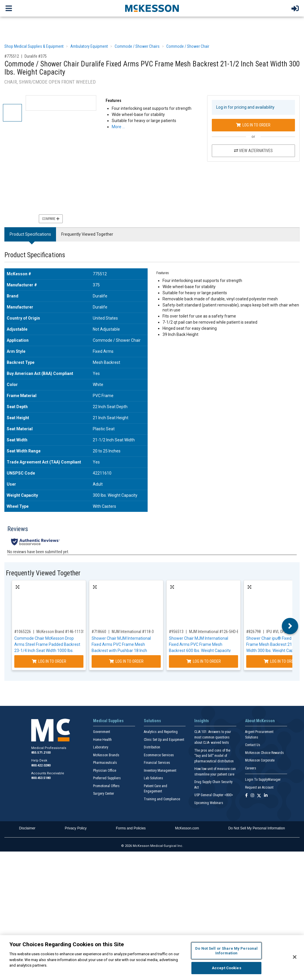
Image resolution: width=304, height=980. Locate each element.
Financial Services (157, 763)
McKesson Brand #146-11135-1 (62, 632)
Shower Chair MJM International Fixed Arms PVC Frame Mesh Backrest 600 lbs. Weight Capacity (200, 644)
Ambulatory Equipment (89, 46)
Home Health (102, 740)
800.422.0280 (41, 765)
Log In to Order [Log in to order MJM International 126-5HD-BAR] (204, 661)
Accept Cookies (227, 968)
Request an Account (259, 787)
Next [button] (290, 626)
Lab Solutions (153, 778)
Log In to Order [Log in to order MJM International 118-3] (126, 661)
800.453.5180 (41, 778)
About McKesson (260, 721)
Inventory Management (160, 771)
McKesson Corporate (260, 760)
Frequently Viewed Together (87, 234)
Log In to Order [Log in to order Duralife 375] (253, 125)
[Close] (295, 957)
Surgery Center (104, 794)
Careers (251, 768)
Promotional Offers (106, 786)
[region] (152, 958)
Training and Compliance (162, 799)
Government (102, 732)
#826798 (254, 632)
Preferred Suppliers (107, 778)
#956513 (176, 632)
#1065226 (23, 632)
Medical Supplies (108, 721)
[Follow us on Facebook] (246, 796)
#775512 (12, 56)
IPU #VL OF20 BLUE (282, 632)
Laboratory (101, 747)
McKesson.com (187, 828)
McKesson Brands (106, 755)
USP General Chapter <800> (214, 795)
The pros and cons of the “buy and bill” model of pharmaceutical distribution (214, 756)
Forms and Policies (131, 828)
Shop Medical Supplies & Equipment (34, 46)
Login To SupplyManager (263, 780)
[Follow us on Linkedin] (266, 796)
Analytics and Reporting (161, 732)
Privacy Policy (76, 828)
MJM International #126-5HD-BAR (216, 632)
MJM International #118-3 (133, 632)
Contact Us (253, 745)
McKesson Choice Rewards (264, 753)
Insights (202, 721)
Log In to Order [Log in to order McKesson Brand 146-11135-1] (49, 661)
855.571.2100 (41, 753)
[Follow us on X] (259, 796)
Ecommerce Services (159, 755)
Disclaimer (27, 828)
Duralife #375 (36, 56)
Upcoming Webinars (209, 803)
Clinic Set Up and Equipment (164, 740)
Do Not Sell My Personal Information (257, 828)
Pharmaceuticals (105, 763)
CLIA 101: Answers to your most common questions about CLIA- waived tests (213, 737)
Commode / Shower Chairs (137, 46)
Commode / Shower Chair (188, 46)
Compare (51, 219)
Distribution (152, 747)
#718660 (99, 632)
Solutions (152, 721)
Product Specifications (30, 234)
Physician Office (105, 771)
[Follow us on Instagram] (252, 796)
